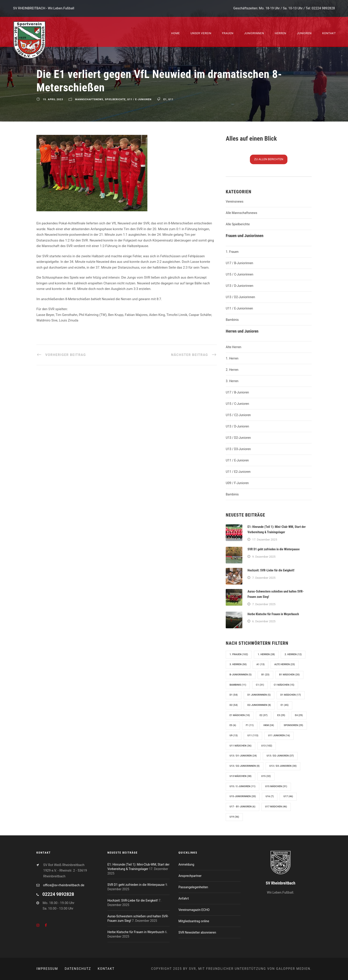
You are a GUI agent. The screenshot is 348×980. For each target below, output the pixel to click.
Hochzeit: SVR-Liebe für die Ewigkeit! (271, 570)
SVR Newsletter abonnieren (197, 932)
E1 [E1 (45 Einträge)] (285, 705)
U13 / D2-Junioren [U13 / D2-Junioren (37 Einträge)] (280, 756)
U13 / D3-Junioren (238, 449)
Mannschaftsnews (89, 100)
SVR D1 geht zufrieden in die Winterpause (274, 549)
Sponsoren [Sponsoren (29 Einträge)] (293, 725)
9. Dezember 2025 (264, 557)
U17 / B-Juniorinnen (239, 263)
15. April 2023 (53, 100)
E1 (165, 100)
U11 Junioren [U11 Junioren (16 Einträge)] (279, 735)
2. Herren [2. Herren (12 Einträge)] (293, 654)
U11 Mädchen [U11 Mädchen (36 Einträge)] (240, 746)
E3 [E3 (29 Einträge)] (281, 715)
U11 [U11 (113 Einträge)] (253, 735)
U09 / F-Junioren (237, 483)
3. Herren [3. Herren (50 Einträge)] (238, 664)
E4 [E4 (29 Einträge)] (299, 715)
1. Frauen (232, 252)
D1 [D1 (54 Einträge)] (233, 695)
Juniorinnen (254, 33)
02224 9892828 (323, 8)
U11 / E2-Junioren (238, 472)
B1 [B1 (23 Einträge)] (265, 675)
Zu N (269, 159)
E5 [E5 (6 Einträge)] (233, 725)
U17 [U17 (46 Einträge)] (288, 796)
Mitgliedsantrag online (194, 921)
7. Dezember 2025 (264, 578)
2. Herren (232, 370)
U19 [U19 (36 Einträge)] (234, 817)
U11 (171, 100)
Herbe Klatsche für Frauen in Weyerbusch (273, 614)
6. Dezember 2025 (264, 621)
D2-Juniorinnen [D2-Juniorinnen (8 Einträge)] (259, 705)
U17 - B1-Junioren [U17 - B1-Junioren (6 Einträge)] (242, 807)
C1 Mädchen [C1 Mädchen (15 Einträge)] (284, 685)
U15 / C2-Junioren (238, 415)
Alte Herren (233, 347)
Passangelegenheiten (193, 887)
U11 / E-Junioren (139, 100)
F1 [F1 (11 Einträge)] (250, 725)
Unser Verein (201, 33)
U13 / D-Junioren (237, 426)
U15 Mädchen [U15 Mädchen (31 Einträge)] (276, 786)
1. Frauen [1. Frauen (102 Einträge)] (239, 654)
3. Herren (232, 381)
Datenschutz (78, 969)
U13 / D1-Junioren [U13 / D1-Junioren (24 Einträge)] (243, 756)
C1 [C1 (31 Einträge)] (260, 685)
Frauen (228, 33)
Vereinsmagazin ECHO (194, 910)
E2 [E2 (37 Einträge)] (264, 715)
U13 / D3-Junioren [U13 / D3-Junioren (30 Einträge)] (283, 766)
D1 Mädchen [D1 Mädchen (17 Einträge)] (291, 695)
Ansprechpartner (190, 876)
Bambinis (232, 320)
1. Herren (232, 358)
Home (175, 33)
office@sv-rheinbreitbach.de (64, 885)
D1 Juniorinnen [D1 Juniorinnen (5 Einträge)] (259, 695)
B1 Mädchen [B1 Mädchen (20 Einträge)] (289, 675)
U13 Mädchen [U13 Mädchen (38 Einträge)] (240, 776)
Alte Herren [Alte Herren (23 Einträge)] (285, 664)
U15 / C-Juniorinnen (239, 274)
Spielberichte (115, 100)
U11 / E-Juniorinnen (239, 308)
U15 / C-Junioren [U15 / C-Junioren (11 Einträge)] (242, 786)
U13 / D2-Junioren (238, 438)
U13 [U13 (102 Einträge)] (267, 746)
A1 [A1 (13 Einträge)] (260, 664)
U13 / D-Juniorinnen (239, 286)
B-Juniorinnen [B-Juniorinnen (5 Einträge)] (240, 675)
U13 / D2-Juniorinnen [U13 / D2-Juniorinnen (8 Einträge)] (244, 766)
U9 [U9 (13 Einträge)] (234, 735)
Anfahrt (184, 898)
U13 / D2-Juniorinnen (240, 297)
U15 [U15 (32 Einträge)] (266, 776)
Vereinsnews (234, 202)
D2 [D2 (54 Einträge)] (233, 705)
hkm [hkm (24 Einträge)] (269, 725)
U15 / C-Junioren (237, 404)
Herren (280, 33)
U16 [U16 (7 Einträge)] (270, 796)
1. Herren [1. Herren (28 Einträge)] (266, 654)
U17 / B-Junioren (237, 392)
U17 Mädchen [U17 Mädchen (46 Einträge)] (276, 807)
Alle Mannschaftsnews (241, 213)
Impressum (47, 969)
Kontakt (329, 33)
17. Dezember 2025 (265, 540)
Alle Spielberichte (238, 224)
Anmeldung (186, 864)
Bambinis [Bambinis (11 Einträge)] (238, 685)
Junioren (304, 33)
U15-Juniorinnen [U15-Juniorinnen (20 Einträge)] (243, 796)
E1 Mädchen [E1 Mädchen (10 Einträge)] (240, 715)
